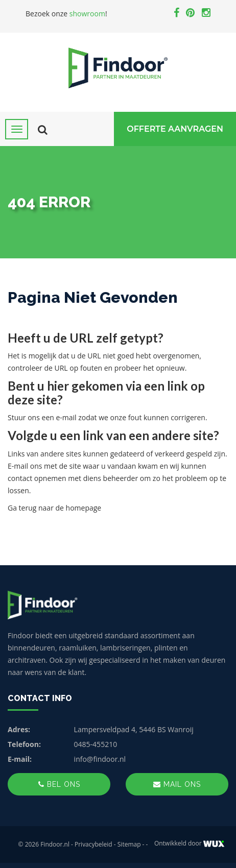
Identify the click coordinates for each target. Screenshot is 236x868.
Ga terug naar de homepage (54, 508)
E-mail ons (25, 466)
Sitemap (129, 844)
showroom (87, 14)
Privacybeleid (93, 844)
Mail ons (177, 784)
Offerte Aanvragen (175, 129)
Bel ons (59, 784)
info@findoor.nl (100, 759)
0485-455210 (96, 744)
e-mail (66, 417)
